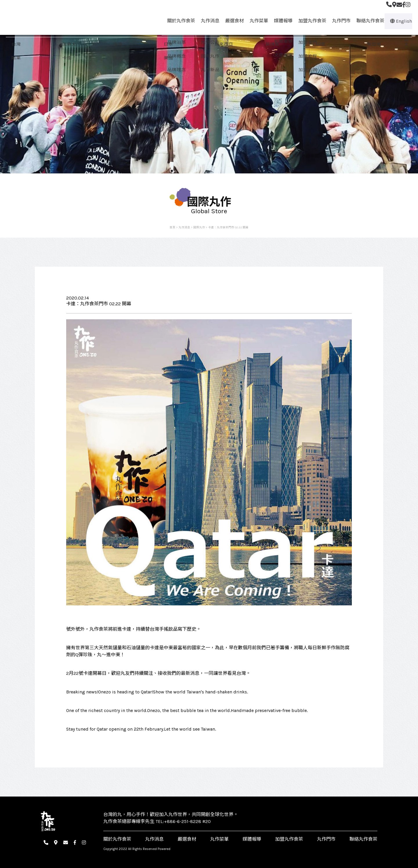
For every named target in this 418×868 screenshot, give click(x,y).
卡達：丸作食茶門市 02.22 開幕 (228, 227)
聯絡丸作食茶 (368, 21)
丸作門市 (339, 21)
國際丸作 (199, 227)
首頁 (172, 227)
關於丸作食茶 (179, 21)
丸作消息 (208, 21)
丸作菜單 (256, 21)
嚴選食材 (232, 21)
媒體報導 (281, 21)
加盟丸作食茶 (310, 21)
